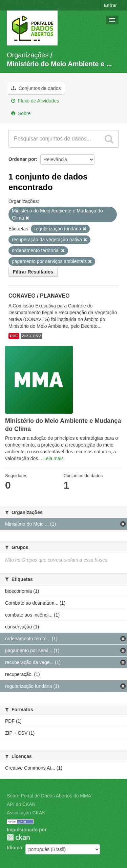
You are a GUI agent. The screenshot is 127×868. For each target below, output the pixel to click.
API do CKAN (21, 804)
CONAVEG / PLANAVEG (39, 296)
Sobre (21, 113)
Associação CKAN (26, 813)
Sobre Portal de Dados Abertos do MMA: (50, 796)
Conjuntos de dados (36, 88)
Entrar (110, 5)
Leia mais (54, 458)
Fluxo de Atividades (35, 101)
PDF (14, 336)
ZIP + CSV (31, 336)
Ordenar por (22, 159)
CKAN (18, 837)
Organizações (28, 55)
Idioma (14, 848)
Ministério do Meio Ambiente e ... (59, 64)
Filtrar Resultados (33, 272)
